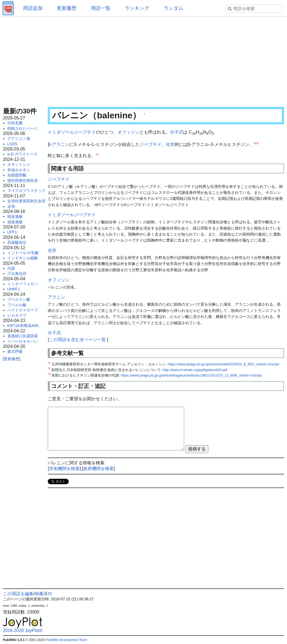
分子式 (177, 132)
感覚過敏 (15, 222)
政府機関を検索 (98, 469)
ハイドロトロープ (23, 310)
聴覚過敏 (15, 216)
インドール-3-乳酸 (23, 253)
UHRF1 (14, 289)
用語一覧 (101, 8)
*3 (97, 154)
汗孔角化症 (17, 273)
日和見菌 (15, 123)
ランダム (174, 8)
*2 (257, 143)
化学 (170, 144)
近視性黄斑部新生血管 (26, 201)
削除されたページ (23, 128)
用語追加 (33, 8)
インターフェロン (23, 284)
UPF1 (12, 232)
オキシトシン (19, 164)
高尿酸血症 (17, 242)
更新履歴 (67, 8)
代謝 (11, 268)
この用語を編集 (18, 594)
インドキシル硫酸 (23, 258)
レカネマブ (17, 315)
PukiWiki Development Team (66, 640)
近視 (11, 206)
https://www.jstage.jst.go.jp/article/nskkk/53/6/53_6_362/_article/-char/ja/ (223, 364)
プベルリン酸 (19, 299)
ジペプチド (151, 144)
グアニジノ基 (19, 139)
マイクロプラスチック (26, 191)
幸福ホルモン (19, 170)
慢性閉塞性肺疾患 (23, 180)
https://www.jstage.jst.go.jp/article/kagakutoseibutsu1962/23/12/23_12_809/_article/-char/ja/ (192, 375)
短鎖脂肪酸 (17, 175)
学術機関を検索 (64, 469)
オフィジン (128, 132)
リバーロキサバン (23, 341)
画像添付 (43, 594)
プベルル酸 (17, 305)
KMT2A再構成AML (23, 326)
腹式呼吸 (15, 351)
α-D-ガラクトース (23, 154)
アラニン (61, 144)
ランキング (137, 8)
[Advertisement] (144, 60)
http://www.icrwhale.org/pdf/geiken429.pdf (195, 370)
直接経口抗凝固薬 (23, 336)
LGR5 (12, 144)
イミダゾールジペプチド (72, 132)
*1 (255, 143)
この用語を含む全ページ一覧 (77, 340)
